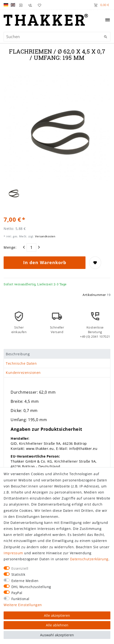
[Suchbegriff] (57, 37)
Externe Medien (25, 581)
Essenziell (20, 568)
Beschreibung (18, 354)
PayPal (17, 593)
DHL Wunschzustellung (31, 587)
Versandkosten (45, 236)
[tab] (57, 354)
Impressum (13, 553)
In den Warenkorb (45, 262)
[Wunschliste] (38, 5)
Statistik (18, 574)
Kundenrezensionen (23, 373)
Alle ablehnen (57, 625)
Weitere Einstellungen (23, 605)
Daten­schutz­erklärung (89, 559)
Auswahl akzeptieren (57, 635)
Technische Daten (21, 363)
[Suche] (106, 37)
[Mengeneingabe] (31, 247)
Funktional (20, 599)
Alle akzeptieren (57, 615)
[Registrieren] (30, 5)
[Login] (21, 5)
